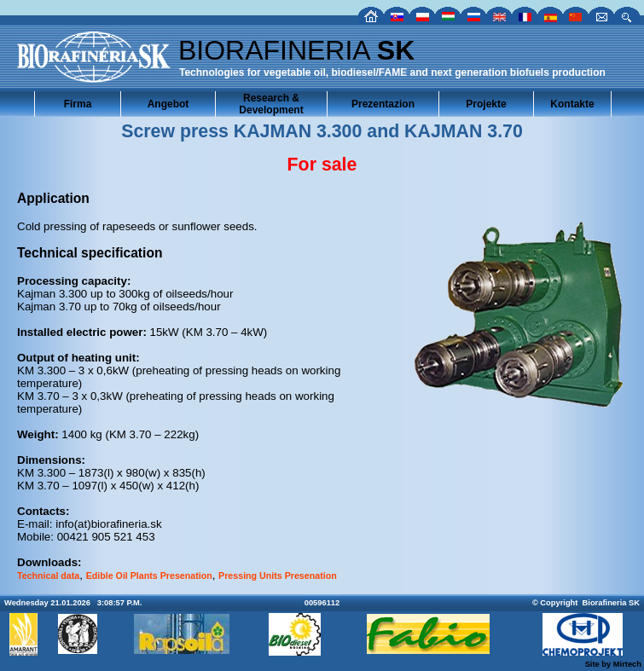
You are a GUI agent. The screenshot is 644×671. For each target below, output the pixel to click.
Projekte (486, 104)
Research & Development (271, 104)
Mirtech (627, 664)
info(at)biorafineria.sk (108, 524)
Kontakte (572, 104)
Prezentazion (383, 104)
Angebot (168, 104)
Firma (78, 104)
